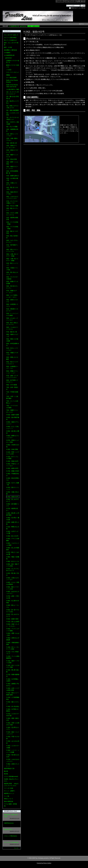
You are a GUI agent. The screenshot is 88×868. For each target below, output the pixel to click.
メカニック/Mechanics (12, 837)
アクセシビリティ (70, 1)
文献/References (12, 824)
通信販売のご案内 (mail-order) (12, 817)
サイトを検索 (66, 5)
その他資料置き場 (14, 26)
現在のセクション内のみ (78, 8)
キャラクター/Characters (12, 843)
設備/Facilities (12, 831)
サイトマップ (60, 1)
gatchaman (23, 26)
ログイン (82, 24)
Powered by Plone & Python (44, 863)
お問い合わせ (81, 1)
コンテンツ (7, 31)
